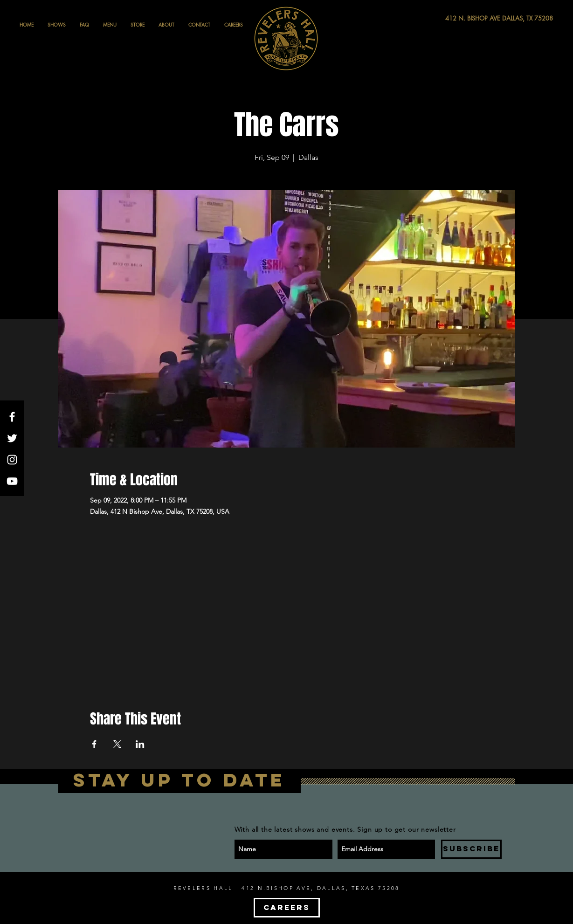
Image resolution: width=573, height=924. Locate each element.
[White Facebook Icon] (12, 417)
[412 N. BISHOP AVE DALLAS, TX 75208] (465, 18)
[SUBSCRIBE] (471, 849)
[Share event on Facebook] (94, 744)
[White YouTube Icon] (12, 481)
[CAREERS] (287, 908)
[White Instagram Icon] (12, 460)
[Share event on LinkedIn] (140, 744)
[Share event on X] (117, 744)
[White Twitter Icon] (12, 438)
